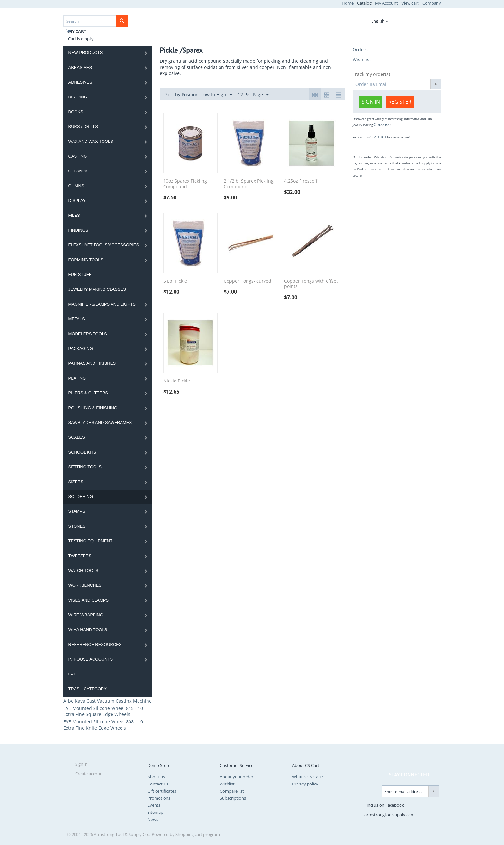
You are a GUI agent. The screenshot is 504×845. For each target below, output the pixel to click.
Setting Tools (85, 467)
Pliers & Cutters (88, 393)
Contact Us (158, 784)
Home (348, 3)
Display (77, 201)
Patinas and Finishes (92, 363)
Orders (360, 49)
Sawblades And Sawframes (100, 422)
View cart (410, 3)
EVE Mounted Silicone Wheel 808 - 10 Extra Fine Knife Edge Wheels (103, 725)
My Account (387, 3)
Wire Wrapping (86, 615)
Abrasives (80, 67)
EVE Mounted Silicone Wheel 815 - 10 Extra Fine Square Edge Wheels (103, 711)
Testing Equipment (90, 541)
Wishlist (227, 784)
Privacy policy (305, 784)
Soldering (81, 496)
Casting (78, 156)
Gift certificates (162, 791)
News (153, 819)
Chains (76, 186)
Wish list (362, 59)
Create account (90, 774)
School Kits (82, 452)
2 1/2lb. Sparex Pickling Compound (249, 184)
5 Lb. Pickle (175, 281)
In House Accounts (91, 659)
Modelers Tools (88, 334)
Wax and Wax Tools (91, 141)
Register (400, 102)
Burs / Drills (83, 127)
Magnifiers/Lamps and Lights (102, 304)
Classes (382, 124)
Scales (77, 437)
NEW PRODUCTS (86, 53)
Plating (77, 378)
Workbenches (85, 585)
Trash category (88, 689)
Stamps (77, 511)
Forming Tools (86, 260)
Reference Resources (95, 644)
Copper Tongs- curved (248, 281)
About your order (237, 777)
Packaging (81, 349)
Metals (77, 319)
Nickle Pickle (177, 381)
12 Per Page (253, 95)
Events (154, 805)
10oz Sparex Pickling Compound (185, 184)
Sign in (371, 102)
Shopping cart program (198, 834)
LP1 (72, 674)
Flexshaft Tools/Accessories (104, 245)
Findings (78, 230)
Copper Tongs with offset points (311, 284)
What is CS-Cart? (308, 777)
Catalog (364, 3)
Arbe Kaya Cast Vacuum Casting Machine (108, 701)
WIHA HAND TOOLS (88, 630)
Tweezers (80, 556)
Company (432, 3)
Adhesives (80, 82)
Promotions (159, 798)
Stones (77, 526)
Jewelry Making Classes (97, 289)
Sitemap (155, 812)
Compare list (232, 791)
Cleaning (79, 171)
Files (74, 215)
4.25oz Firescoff (301, 181)
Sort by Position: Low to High (199, 95)
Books (76, 112)
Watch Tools (83, 570)
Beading (78, 97)
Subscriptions (233, 798)
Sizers (76, 482)
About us (156, 777)
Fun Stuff (80, 275)
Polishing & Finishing (93, 408)
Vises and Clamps (89, 600)
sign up (378, 137)
